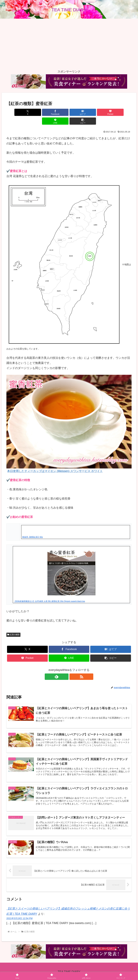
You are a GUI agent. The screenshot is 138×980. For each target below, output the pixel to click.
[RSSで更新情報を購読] (73, 668)
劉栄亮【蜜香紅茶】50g (33, 528)
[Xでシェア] (16, 112)
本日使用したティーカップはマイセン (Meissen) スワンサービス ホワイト (55, 462)
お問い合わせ (74, 970)
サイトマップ (91, 970)
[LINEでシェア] (101, 112)
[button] (122, 112)
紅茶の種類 (13, 626)
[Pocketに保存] (79, 112)
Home (44, 970)
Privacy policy (57, 970)
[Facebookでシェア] (37, 112)
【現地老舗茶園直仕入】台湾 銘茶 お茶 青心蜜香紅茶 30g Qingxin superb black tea (49, 592)
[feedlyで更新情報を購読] (65, 668)
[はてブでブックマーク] (58, 112)
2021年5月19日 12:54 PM (19, 912)
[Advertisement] (69, 44)
